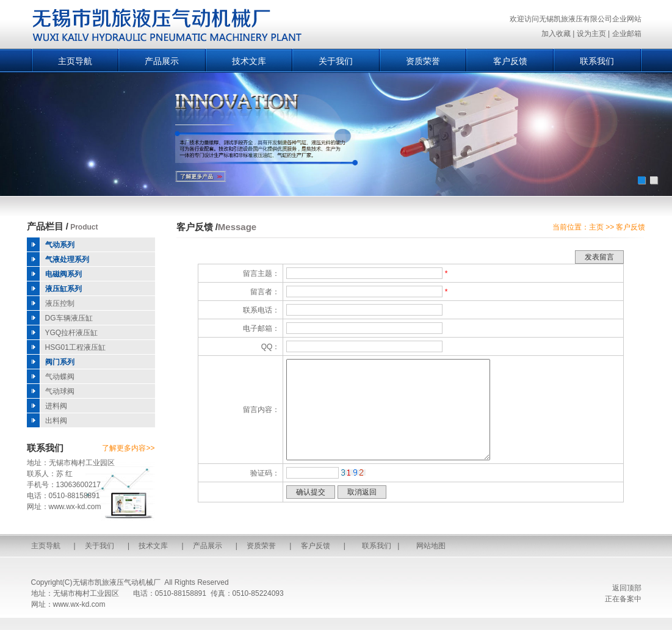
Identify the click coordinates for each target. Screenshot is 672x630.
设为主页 (591, 34)
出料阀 (56, 421)
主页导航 (75, 61)
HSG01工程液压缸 (75, 347)
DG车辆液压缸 (69, 318)
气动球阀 (60, 391)
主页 (596, 227)
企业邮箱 (627, 34)
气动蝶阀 (60, 377)
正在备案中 (623, 599)
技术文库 (249, 61)
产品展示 (162, 61)
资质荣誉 (423, 61)
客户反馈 (510, 61)
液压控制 (60, 303)
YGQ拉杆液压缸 (72, 333)
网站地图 (431, 546)
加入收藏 (556, 34)
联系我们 (597, 61)
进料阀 (56, 406)
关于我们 (336, 61)
